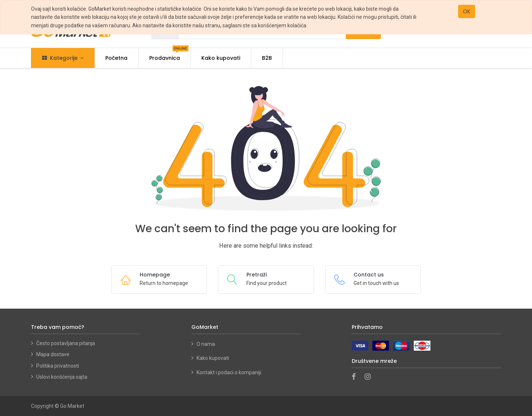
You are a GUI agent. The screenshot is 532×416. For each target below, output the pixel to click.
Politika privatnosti (58, 366)
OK (467, 11)
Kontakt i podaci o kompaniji (229, 372)
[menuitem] (116, 58)
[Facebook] (356, 377)
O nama (206, 344)
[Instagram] (370, 377)
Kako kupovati (213, 358)
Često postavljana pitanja (66, 343)
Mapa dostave (53, 354)
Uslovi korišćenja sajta (62, 377)
